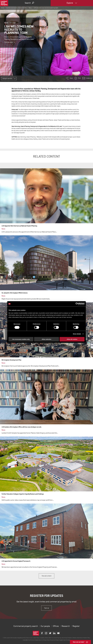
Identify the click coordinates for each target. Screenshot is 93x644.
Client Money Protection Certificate (69, 638)
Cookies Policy (36, 638)
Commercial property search (26, 626)
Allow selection (46, 339)
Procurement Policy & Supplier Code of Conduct (60, 640)
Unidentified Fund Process (28, 640)
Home (2, 8)
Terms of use (29, 638)
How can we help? (79, 642)
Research (66, 626)
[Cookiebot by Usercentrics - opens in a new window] (77, 304)
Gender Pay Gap (57, 638)
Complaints (42, 638)
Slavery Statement (49, 638)
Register (76, 626)
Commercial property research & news (16, 8)
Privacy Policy (46, 640)
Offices (56, 626)
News (30, 8)
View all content (47, 576)
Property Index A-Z (39, 640)
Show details (77, 334)
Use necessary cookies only (21, 339)
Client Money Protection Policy (83, 638)
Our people (45, 626)
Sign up (46, 608)
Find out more (10, 42)
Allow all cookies (72, 339)
